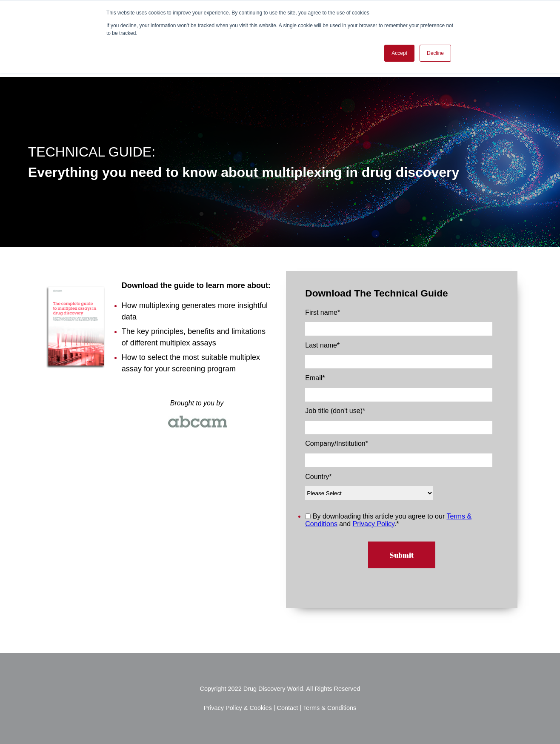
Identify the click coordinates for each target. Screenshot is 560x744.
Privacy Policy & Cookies (239, 708)
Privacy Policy (374, 524)
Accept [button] (399, 53)
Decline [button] (435, 53)
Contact (287, 708)
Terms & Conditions (330, 708)
